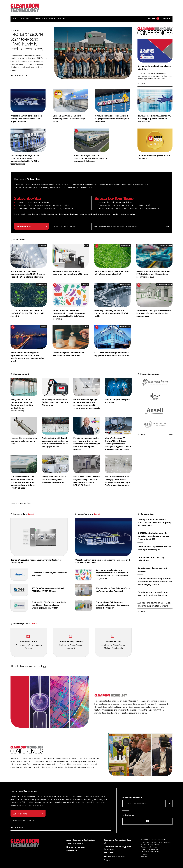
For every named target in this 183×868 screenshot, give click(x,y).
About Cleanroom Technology (81, 840)
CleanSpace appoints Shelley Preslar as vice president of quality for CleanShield (154, 523)
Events (52, 19)
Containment (41, 284)
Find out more (17, 76)
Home (15, 19)
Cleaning (85, 284)
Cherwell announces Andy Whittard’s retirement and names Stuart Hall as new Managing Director (155, 582)
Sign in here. (71, 226)
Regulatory (42, 245)
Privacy (107, 860)
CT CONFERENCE (40, 19)
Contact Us (72, 851)
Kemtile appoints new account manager (152, 570)
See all (31, 514)
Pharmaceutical (125, 326)
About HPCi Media (75, 844)
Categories (25, 19)
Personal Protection (165, 245)
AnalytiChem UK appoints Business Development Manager (154, 548)
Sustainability (125, 245)
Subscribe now (24, 226)
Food (86, 326)
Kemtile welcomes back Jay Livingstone (151, 559)
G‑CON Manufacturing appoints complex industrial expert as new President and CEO (154, 536)
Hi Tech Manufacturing (164, 284)
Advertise (108, 853)
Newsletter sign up (76, 847)
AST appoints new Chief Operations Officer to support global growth (154, 604)
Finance (43, 326)
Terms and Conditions (114, 856)
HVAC (86, 245)
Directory (62, 19)
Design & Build (125, 284)
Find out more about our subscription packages (116, 226)
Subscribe (153, 19)
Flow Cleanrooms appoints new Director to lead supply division (153, 594)
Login (166, 19)
